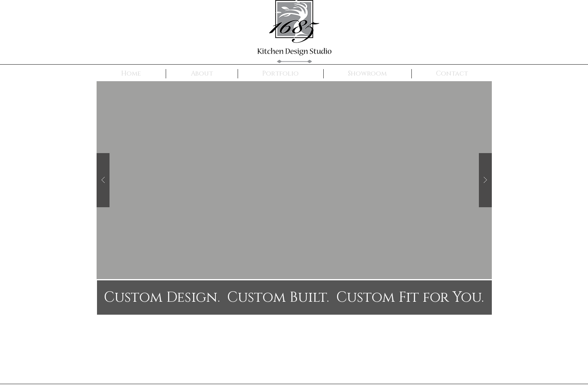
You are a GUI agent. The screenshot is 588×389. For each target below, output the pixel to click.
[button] (294, 180)
